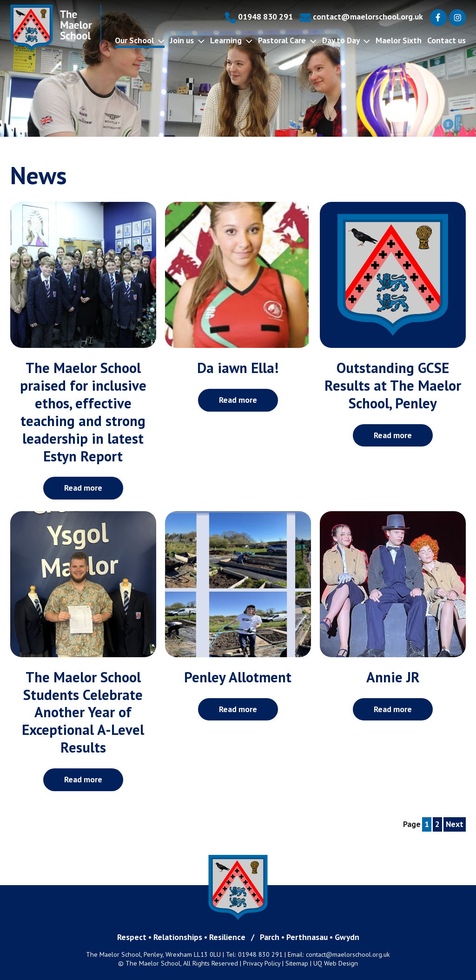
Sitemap (297, 963)
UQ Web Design (336, 963)
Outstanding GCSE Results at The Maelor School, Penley (393, 386)
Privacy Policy (262, 963)
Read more (83, 488)
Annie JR (393, 677)
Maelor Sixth (399, 40)
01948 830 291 (259, 17)
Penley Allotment (238, 677)
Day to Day (346, 40)
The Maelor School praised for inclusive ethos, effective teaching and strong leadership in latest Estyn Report (83, 412)
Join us (187, 40)
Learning (231, 40)
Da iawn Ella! (238, 368)
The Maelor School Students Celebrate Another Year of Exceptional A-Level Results (83, 713)
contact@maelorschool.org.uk (361, 17)
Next (455, 824)
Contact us (446, 40)
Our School (140, 40)
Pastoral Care (287, 40)
